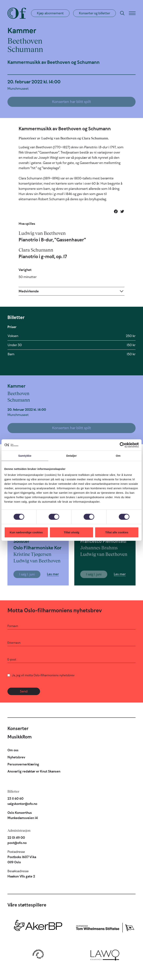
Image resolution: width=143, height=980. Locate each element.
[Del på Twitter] (122, 211)
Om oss (13, 750)
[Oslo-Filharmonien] (17, 13)
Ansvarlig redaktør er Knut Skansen (34, 771)
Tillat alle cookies (117, 532)
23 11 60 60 (15, 799)
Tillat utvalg (71, 532)
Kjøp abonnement (50, 13)
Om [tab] (118, 456)
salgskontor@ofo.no (22, 804)
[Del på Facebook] (116, 211)
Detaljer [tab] (71, 456)
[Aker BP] (38, 927)
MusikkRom (20, 737)
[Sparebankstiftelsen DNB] (38, 954)
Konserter (18, 728)
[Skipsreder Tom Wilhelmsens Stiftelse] (105, 927)
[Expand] (71, 291)
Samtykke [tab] (25, 456)
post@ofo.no (17, 843)
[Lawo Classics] (105, 954)
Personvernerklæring (23, 764)
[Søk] (122, 13)
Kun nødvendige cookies (26, 532)
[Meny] (132, 13)
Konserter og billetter (94, 13)
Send (24, 691)
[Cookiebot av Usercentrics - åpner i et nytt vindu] (122, 445)
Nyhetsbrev (16, 757)
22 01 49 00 (16, 838)
